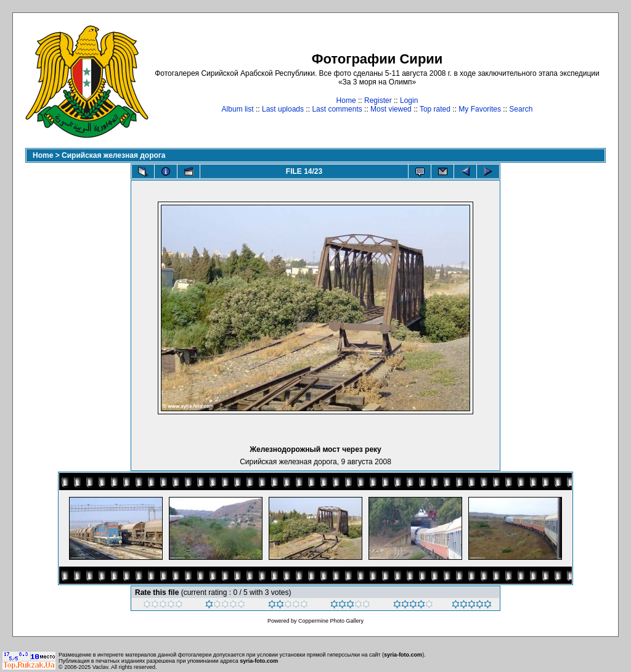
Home (346, 100)
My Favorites (480, 109)
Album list (238, 109)
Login (409, 100)
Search (521, 109)
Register (378, 100)
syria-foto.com (403, 655)
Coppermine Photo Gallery (331, 621)
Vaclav (100, 667)
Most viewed (391, 109)
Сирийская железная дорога (113, 155)
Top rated (435, 109)
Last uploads (283, 109)
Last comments (337, 109)
